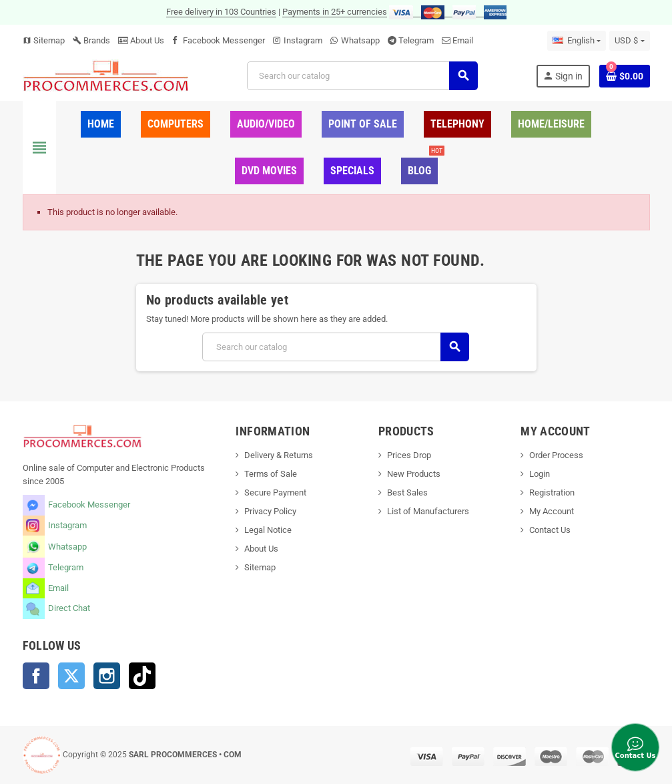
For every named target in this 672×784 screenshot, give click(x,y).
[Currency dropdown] (629, 41)
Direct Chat (69, 608)
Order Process (556, 455)
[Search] (362, 76)
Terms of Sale (271, 474)
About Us (141, 40)
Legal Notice (268, 530)
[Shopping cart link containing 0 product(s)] (625, 76)
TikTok (142, 676)
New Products (414, 474)
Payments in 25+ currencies (335, 12)
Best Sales (407, 493)
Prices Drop (409, 455)
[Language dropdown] (577, 41)
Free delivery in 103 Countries (221, 12)
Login (540, 474)
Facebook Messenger (224, 40)
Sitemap (44, 40)
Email (463, 40)
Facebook (36, 676)
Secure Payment (275, 493)
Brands (91, 40)
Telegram (416, 40)
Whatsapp (360, 40)
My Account (552, 511)
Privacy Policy (270, 511)
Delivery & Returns (279, 455)
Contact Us (550, 530)
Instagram (303, 40)
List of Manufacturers (428, 511)
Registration (552, 493)
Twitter (71, 676)
